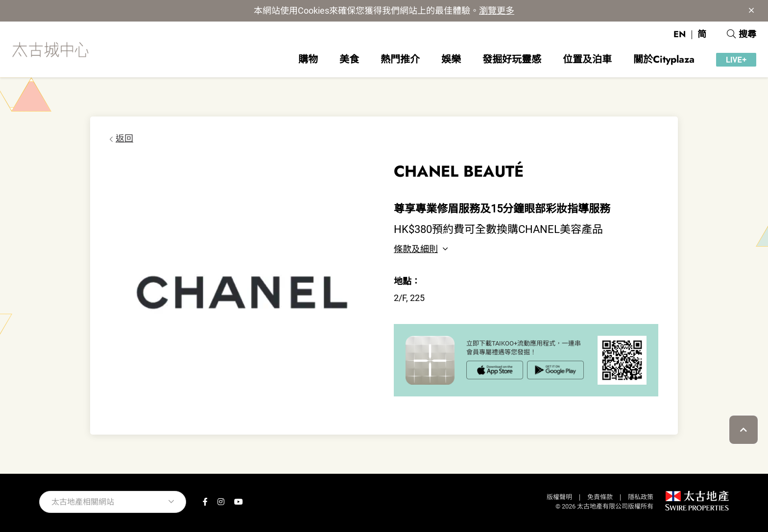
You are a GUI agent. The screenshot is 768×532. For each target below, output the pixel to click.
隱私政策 (641, 497)
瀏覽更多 (497, 11)
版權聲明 (559, 497)
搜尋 (742, 34)
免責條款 (600, 497)
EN (680, 34)
